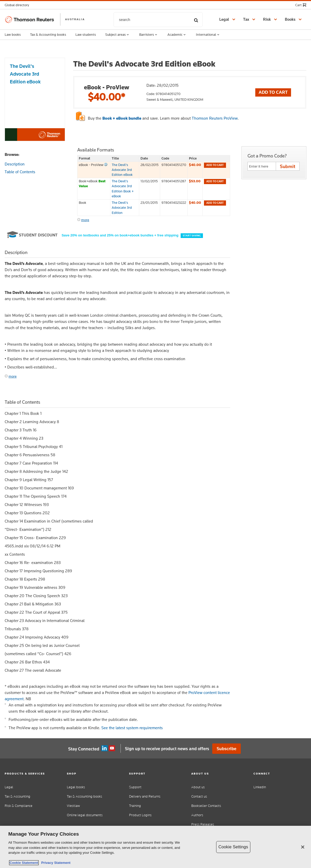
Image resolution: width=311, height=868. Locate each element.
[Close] (303, 847)
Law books (13, 34)
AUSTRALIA (75, 19)
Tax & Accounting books (48, 34)
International (208, 35)
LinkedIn (260, 787)
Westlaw (73, 806)
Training (135, 806)
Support (135, 787)
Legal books (76, 787)
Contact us (199, 796)
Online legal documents (85, 815)
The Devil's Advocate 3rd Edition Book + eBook (123, 189)
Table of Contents (20, 172)
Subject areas (118, 35)
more (85, 220)
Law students (86, 34)
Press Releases (203, 824)
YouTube (112, 748)
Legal (9, 787)
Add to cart (215, 165)
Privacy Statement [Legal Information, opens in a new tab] (55, 863)
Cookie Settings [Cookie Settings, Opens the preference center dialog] (233, 847)
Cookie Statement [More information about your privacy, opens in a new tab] (24, 863)
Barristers (149, 35)
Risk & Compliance (19, 806)
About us (198, 787)
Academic (177, 35)
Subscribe (227, 749)
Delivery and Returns (145, 796)
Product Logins (140, 815)
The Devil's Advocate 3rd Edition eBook (122, 170)
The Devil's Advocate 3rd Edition (122, 208)
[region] (155, 847)
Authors (197, 815)
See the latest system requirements (132, 728)
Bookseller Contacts (206, 806)
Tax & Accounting (17, 796)
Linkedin (104, 748)
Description (15, 164)
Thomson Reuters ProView (215, 118)
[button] (18, 5)
